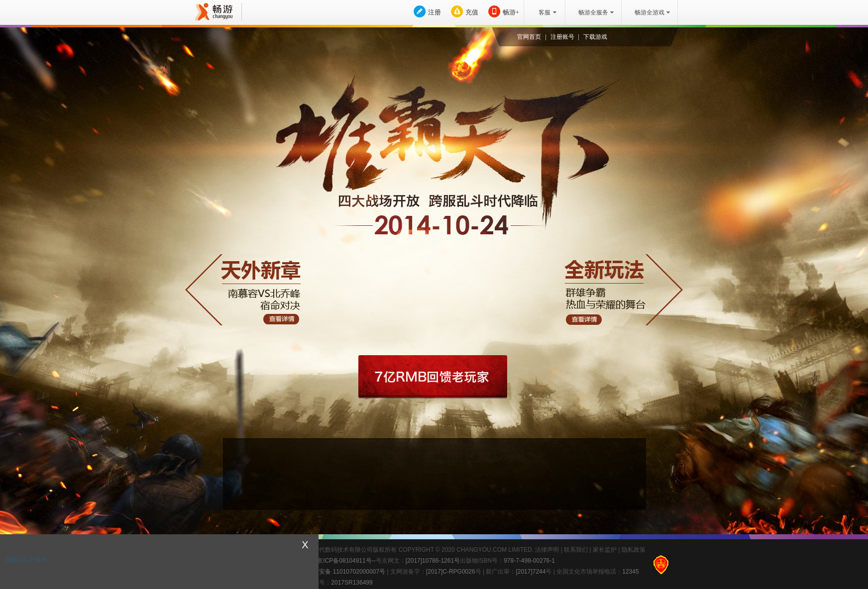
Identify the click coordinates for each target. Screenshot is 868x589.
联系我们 (576, 550)
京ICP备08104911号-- (346, 561)
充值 (472, 12)
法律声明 (547, 550)
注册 (434, 12)
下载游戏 (595, 37)
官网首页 (529, 37)
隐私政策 (634, 550)
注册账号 (562, 37)
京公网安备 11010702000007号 (337, 571)
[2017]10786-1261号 (433, 561)
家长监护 (605, 550)
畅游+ (511, 12)
